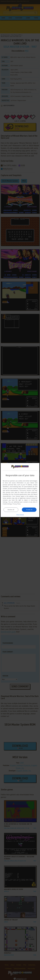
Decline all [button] (11, 510)
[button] (20, 515)
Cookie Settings (7, 504)
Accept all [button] (29, 509)
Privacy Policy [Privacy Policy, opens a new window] (17, 504)
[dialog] (20, 490)
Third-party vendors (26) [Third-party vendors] (27, 490)
